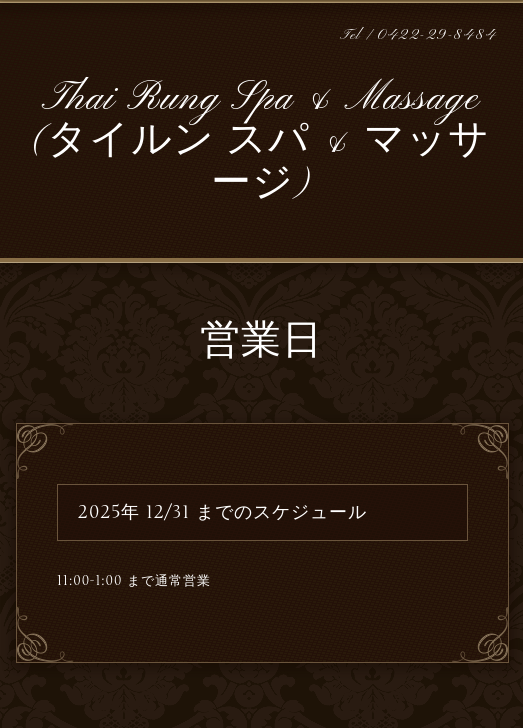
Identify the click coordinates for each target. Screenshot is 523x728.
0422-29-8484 (437, 35)
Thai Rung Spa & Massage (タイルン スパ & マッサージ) (261, 142)
